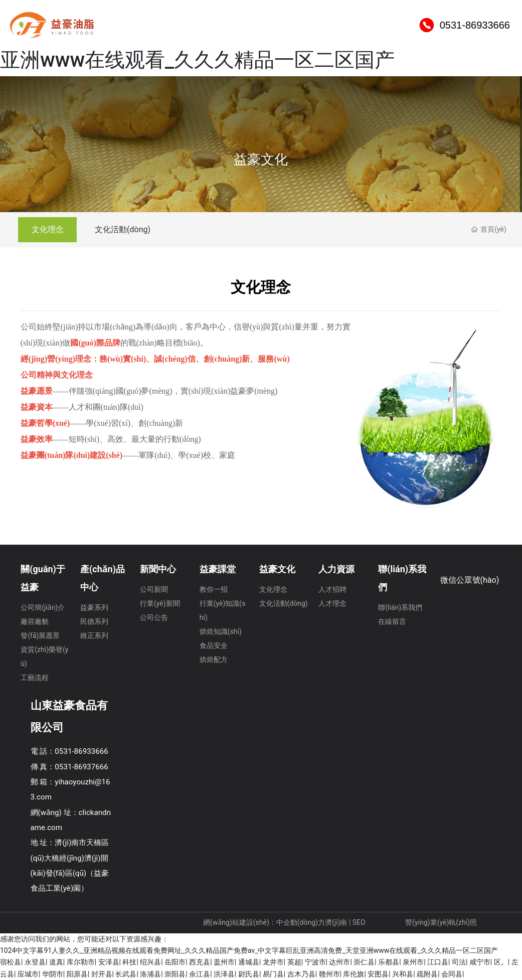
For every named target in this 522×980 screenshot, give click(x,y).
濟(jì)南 (336, 922)
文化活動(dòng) (128, 229)
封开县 (102, 974)
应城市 (28, 974)
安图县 (378, 974)
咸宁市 (480, 962)
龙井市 (273, 962)
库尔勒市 (81, 962)
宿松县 (11, 962)
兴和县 (403, 974)
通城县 (249, 962)
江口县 (438, 962)
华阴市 (53, 974)
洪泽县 (224, 974)
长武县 (126, 974)
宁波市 (315, 962)
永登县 (35, 962)
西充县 (200, 962)
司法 (459, 962)
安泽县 (109, 962)
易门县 (273, 974)
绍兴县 (150, 962)
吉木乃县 (301, 974)
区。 (501, 962)
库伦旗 (354, 974)
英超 (294, 962)
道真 (56, 962)
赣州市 (329, 974)
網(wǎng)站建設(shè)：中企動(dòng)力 (264, 922)
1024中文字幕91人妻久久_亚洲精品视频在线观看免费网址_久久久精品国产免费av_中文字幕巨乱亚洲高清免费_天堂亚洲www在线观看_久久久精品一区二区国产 (249, 950)
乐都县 (389, 962)
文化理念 (49, 229)
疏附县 (427, 974)
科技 (129, 962)
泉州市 (413, 962)
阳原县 (77, 974)
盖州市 (224, 962)
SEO (360, 922)
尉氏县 (249, 974)
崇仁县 (364, 962)
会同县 (452, 974)
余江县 (200, 974)
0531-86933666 (475, 50)
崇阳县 (175, 974)
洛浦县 (150, 974)
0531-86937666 (81, 767)
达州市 (339, 962)
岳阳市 (175, 962)
